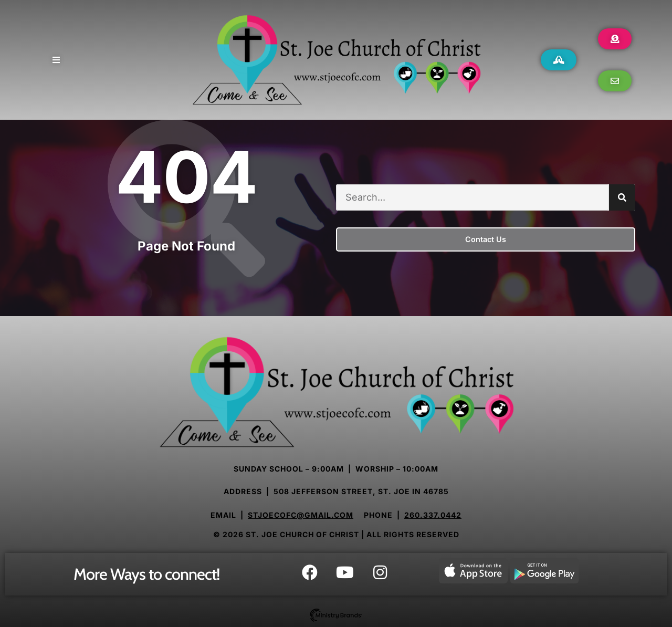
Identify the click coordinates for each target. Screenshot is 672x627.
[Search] (622, 197)
